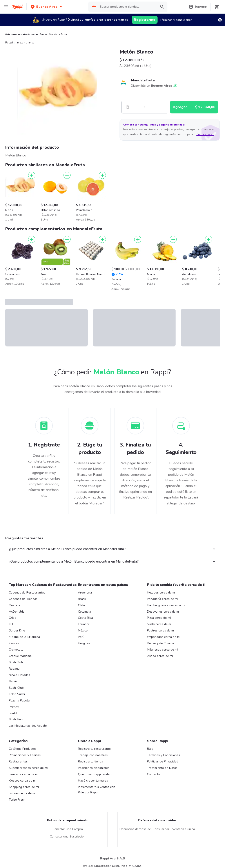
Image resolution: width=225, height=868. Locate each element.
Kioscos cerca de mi (23, 781)
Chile (82, 605)
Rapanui (15, 669)
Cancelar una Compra (68, 829)
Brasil (82, 599)
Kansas (14, 643)
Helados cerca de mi (161, 593)
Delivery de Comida (161, 643)
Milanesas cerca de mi (162, 650)
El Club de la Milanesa (24, 637)
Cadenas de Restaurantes (27, 593)
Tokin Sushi (17, 694)
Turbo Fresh (17, 800)
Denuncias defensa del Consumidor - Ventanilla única (157, 829)
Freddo (14, 713)
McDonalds (17, 612)
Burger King (17, 630)
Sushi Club (16, 688)
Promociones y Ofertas (25, 755)
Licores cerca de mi (22, 793)
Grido (13, 618)
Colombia (84, 612)
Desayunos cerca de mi (163, 612)
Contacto (153, 774)
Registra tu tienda (91, 761)
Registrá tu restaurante (94, 749)
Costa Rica (85, 618)
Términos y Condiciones (163, 755)
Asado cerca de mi (160, 656)
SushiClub (16, 662)
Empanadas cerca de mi (164, 637)
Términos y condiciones (176, 20)
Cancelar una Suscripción (68, 837)
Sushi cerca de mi (159, 624)
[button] (47, 7)
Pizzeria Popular (20, 700)
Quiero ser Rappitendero (95, 774)
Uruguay (84, 643)
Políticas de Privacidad (163, 761)
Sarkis (13, 681)
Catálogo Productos (23, 749)
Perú (81, 637)
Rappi (9, 43)
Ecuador (84, 624)
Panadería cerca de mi (162, 599)
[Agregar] (32, 175)
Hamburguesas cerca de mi (166, 605)
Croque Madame (20, 656)
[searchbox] (126, 7)
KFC (11, 624)
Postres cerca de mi (161, 630)
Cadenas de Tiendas (23, 599)
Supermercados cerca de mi (28, 768)
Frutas (44, 34)
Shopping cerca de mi (24, 787)
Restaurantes (18, 761)
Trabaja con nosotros (93, 755)
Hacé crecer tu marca (93, 781)
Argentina (85, 593)
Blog (150, 749)
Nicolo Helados (19, 675)
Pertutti (14, 707)
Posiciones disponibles (94, 768)
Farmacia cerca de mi (24, 774)
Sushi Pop (16, 719)
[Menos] (128, 107)
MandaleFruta (143, 80)
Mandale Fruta (58, 34)
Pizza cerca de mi (159, 618)
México (83, 630)
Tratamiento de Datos (162, 768)
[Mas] (162, 107)
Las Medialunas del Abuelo (28, 726)
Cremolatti (16, 650)
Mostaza (15, 605)
